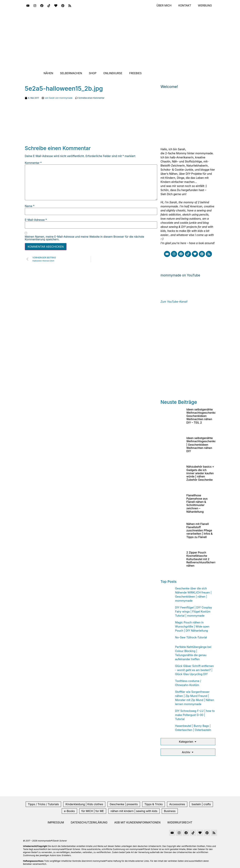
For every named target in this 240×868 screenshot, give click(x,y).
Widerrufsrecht (180, 822)
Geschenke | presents (124, 804)
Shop (93, 73)
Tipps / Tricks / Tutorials (43, 804)
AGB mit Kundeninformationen (137, 822)
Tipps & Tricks (154, 804)
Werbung (205, 6)
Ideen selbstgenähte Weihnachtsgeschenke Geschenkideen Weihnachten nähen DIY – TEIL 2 (201, 416)
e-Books (69, 811)
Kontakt (185, 6)
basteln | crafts (201, 804)
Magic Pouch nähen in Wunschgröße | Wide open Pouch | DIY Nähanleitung (192, 626)
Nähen (48, 73)
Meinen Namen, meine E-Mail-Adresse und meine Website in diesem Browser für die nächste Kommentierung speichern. (85, 238)
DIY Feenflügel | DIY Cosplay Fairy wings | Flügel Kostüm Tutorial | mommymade (193, 611)
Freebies (135, 73)
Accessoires (177, 804)
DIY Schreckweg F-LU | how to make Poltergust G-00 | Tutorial (195, 715)
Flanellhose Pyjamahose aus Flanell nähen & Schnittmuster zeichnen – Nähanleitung (197, 503)
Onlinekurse (113, 73)
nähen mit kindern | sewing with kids (134, 811)
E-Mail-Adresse (36, 220)
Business (170, 811)
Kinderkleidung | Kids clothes (84, 804)
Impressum (56, 822)
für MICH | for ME (93, 811)
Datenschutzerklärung (89, 822)
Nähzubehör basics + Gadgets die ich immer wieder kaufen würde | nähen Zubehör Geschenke (200, 473)
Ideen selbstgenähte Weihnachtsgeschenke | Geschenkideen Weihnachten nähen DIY (201, 445)
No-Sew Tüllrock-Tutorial (191, 637)
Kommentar (33, 163)
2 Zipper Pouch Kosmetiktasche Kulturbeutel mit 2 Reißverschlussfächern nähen (201, 559)
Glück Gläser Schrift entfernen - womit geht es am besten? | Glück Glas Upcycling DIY (194, 670)
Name (30, 206)
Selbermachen (71, 73)
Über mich (164, 6)
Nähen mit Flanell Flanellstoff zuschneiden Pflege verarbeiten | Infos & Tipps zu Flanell (200, 530)
